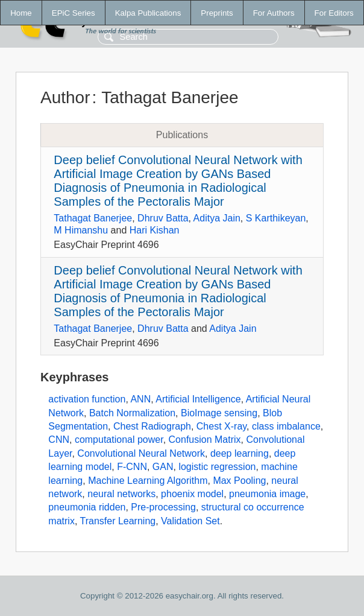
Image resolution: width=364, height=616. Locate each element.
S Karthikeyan (276, 218)
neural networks (121, 494)
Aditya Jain (217, 218)
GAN (163, 467)
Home (21, 13)
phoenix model (192, 494)
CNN (59, 440)
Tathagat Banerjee (93, 218)
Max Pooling (239, 481)
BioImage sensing (219, 413)
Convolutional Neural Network (141, 453)
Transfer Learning (118, 521)
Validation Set (190, 521)
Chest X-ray (221, 426)
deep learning (240, 453)
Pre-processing (163, 507)
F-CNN (132, 467)
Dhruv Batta (163, 218)
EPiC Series (74, 13)
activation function (87, 399)
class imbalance (286, 426)
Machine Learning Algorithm (148, 481)
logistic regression (217, 467)
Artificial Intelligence (198, 399)
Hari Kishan (155, 230)
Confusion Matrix (205, 440)
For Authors (274, 13)
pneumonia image (267, 494)
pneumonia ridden (87, 507)
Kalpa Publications (148, 13)
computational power (119, 440)
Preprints (217, 13)
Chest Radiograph (152, 426)
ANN (140, 399)
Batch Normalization (132, 413)
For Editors (334, 13)
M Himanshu (81, 230)
